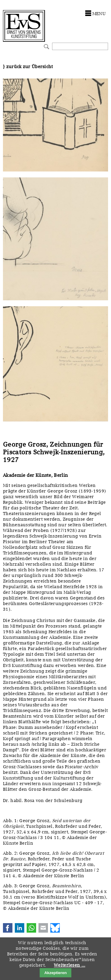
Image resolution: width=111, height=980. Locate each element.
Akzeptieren (56, 973)
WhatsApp (31, 928)
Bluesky (55, 928)
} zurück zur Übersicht (28, 67)
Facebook (8, 928)
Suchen (46, 46)
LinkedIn (20, 928)
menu (99, 14)
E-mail (43, 928)
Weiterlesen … (70, 965)
